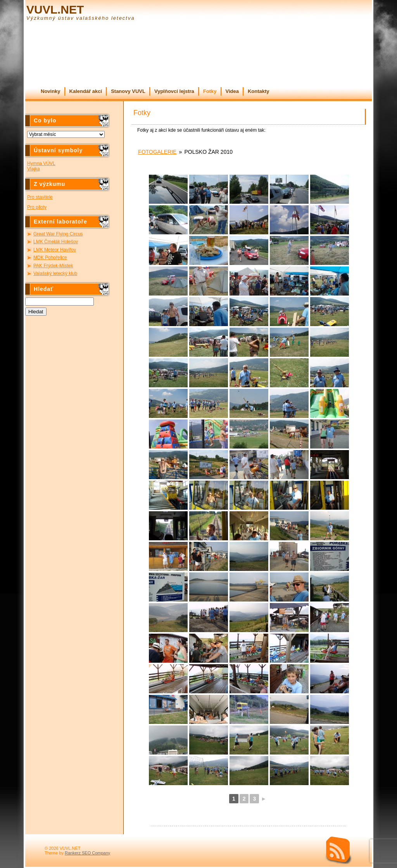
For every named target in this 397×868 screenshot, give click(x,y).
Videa (232, 91)
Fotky (210, 91)
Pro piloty (37, 207)
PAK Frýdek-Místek (53, 266)
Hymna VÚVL (41, 163)
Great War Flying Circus (58, 234)
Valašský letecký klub (55, 273)
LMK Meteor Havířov (55, 250)
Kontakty (259, 91)
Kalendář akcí (86, 91)
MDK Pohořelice (50, 258)
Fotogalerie (157, 152)
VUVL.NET (55, 9)
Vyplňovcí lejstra (174, 91)
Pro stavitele (40, 197)
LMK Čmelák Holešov (56, 242)
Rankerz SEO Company (87, 853)
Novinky (51, 91)
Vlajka (34, 169)
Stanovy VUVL (128, 91)
